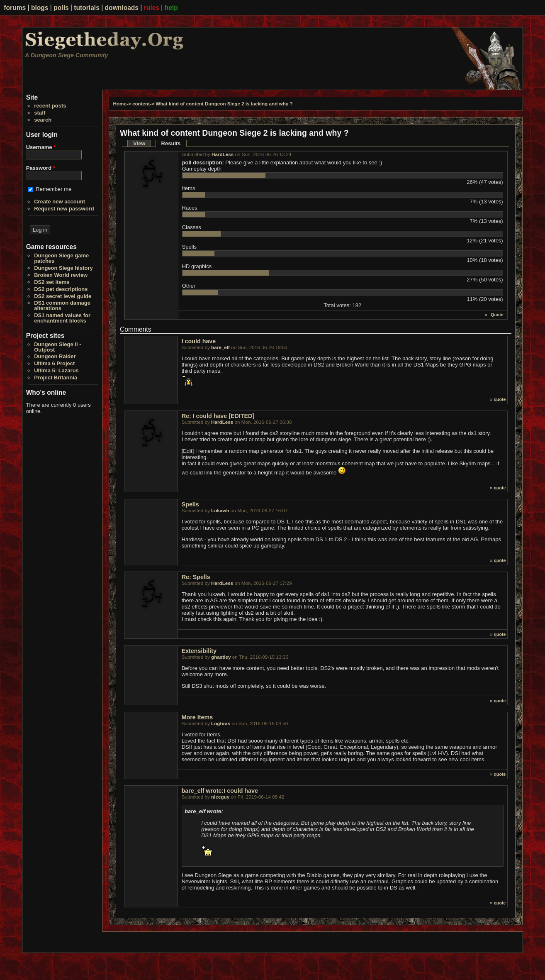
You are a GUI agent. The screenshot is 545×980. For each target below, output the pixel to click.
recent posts (50, 106)
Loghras (221, 723)
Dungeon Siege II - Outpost (57, 347)
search (43, 120)
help (171, 8)
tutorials (87, 8)
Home (120, 104)
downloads (122, 8)
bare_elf (220, 347)
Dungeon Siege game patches (61, 258)
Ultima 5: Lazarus (56, 370)
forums (15, 8)
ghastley (221, 657)
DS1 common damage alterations (62, 305)
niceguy (220, 797)
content (141, 104)
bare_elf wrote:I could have (220, 791)
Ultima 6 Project (54, 363)
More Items (197, 717)
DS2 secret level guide (63, 296)
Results (174, 143)
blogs (40, 8)
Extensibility (199, 651)
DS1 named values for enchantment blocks (62, 318)
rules (152, 8)
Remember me (54, 189)
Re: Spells (196, 577)
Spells (190, 504)
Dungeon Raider (55, 356)
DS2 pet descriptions (61, 289)
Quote (497, 315)
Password (41, 168)
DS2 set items (52, 282)
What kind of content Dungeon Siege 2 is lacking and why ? (224, 104)
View (139, 143)
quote (500, 399)
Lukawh (220, 510)
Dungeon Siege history (63, 268)
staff (40, 113)
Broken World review (61, 275)
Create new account (60, 202)
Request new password (64, 209)
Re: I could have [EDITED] (218, 416)
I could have (199, 341)
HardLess (223, 154)
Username (41, 147)
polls (61, 8)
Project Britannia (56, 378)
